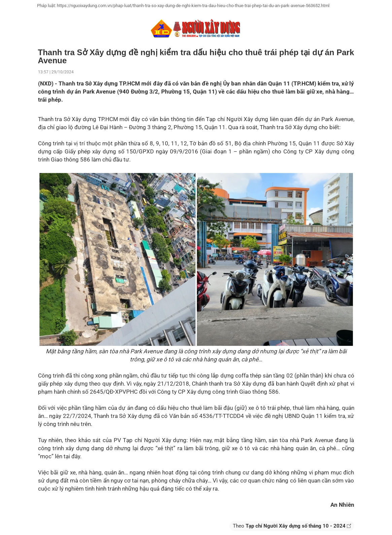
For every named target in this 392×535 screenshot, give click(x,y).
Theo (292, 526)
